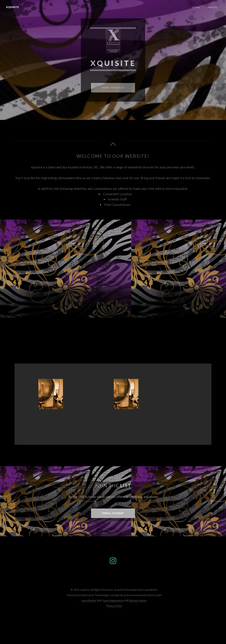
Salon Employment (113, 600)
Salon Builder (89, 600)
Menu (214, 7)
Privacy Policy (114, 606)
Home (196, 7)
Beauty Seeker (138, 600)
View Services (113, 88)
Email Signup (113, 513)
